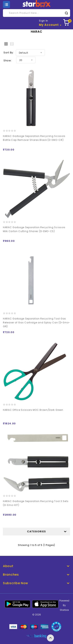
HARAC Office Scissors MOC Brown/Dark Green (33, 410)
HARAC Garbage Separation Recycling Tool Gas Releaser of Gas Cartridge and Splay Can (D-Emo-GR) (36, 322)
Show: (8, 60)
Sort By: (9, 53)
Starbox (64, 610)
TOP (50, 638)
